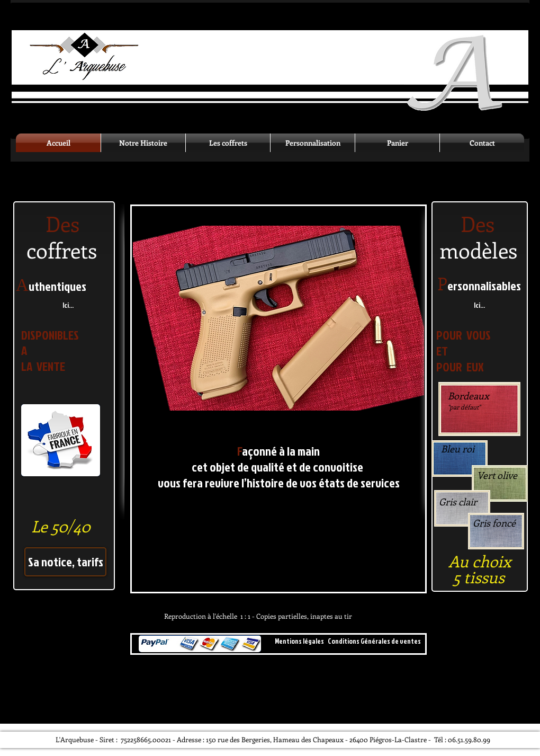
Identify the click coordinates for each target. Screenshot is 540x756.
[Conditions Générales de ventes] (374, 641)
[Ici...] (68, 306)
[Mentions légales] (299, 641)
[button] (278, 318)
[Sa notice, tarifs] (65, 562)
